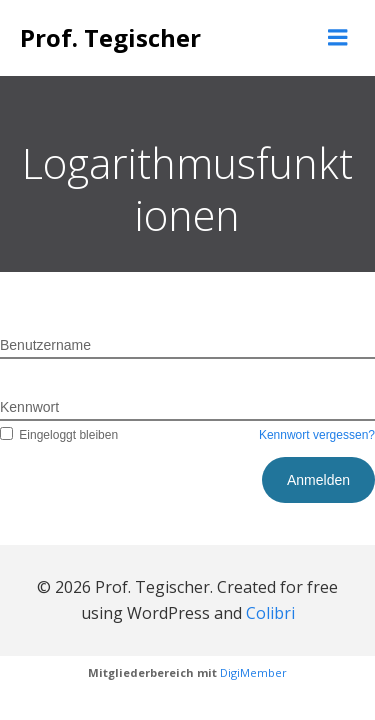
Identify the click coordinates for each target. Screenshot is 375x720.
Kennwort (29, 407)
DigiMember (253, 672)
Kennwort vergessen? (317, 435)
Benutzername (45, 345)
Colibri (270, 613)
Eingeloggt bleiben (59, 435)
